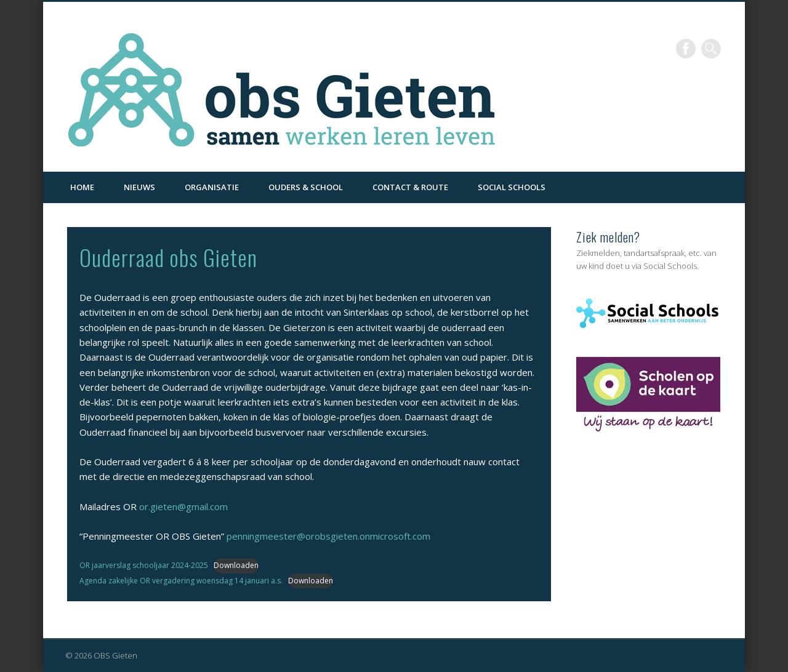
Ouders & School (306, 187)
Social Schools (512, 187)
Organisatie (212, 187)
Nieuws (139, 187)
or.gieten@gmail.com (183, 506)
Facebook (686, 49)
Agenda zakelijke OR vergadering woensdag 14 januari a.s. (181, 581)
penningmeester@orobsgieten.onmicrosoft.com (328, 536)
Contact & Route (410, 187)
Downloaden (236, 565)
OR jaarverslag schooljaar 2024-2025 (144, 565)
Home (82, 187)
